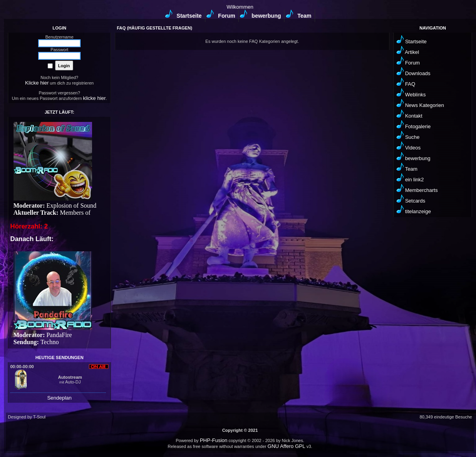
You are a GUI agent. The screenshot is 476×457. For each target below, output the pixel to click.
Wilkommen (240, 7)
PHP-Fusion (214, 440)
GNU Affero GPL (286, 446)
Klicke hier (37, 83)
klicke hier (94, 98)
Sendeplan (59, 398)
